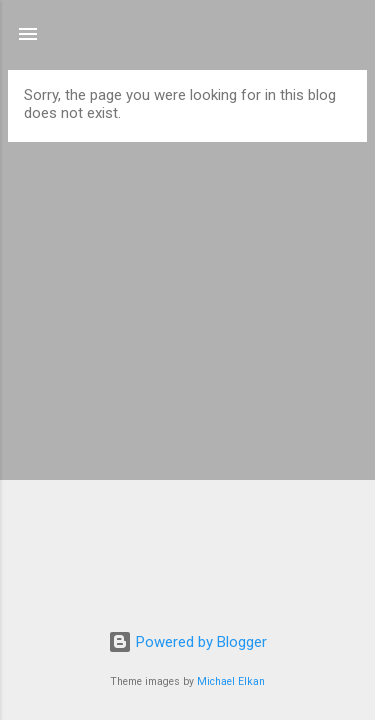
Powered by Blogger (187, 642)
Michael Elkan (231, 681)
